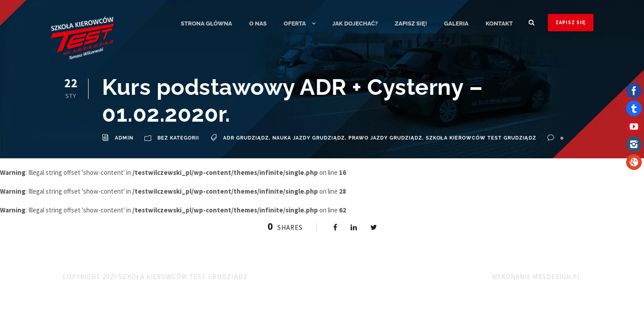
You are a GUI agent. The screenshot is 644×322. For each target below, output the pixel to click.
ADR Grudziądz (246, 138)
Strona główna (206, 23)
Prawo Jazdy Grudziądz (385, 138)
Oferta (295, 23)
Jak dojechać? (355, 23)
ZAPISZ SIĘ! (411, 23)
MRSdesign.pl (557, 277)
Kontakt (499, 23)
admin (124, 138)
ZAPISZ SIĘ (571, 22)
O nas (258, 23)
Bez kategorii (178, 138)
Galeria (456, 23)
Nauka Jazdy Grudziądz (309, 138)
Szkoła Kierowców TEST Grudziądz (481, 138)
